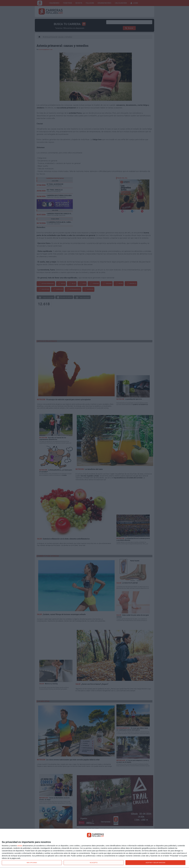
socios (20, 846)
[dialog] (94, 848)
